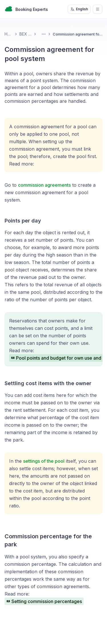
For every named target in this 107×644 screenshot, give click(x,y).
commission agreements (44, 185)
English (79, 9)
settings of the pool (44, 461)
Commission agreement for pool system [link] (78, 34)
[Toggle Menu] (44, 34)
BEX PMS (26, 34)
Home (9, 34)
